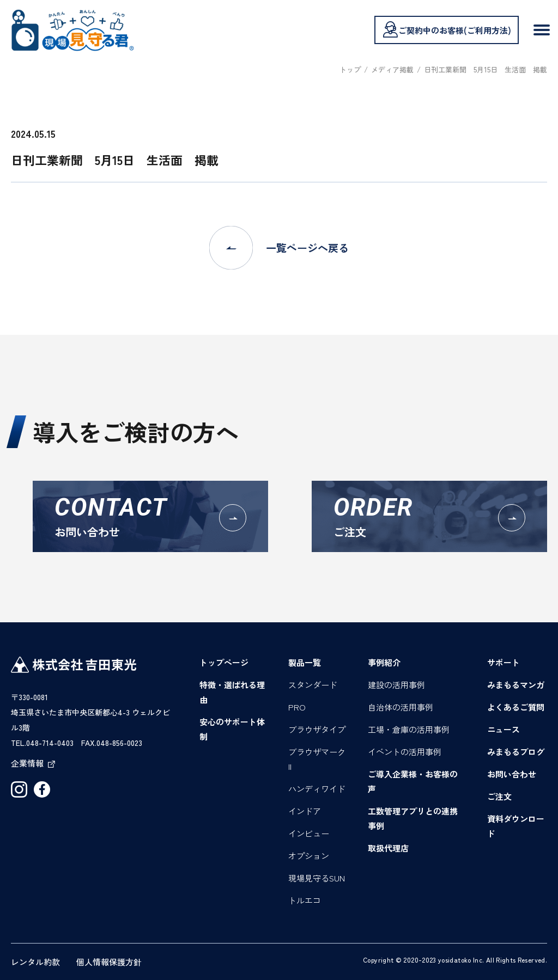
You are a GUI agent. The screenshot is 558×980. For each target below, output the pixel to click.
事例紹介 (384, 662)
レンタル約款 (35, 962)
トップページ (224, 662)
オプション (309, 856)
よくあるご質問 (516, 707)
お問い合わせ (512, 774)
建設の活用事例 (396, 685)
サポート (504, 662)
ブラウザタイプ (317, 729)
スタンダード (313, 685)
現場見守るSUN (317, 878)
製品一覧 (305, 662)
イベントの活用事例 (405, 752)
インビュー (309, 833)
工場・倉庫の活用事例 (409, 729)
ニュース (504, 729)
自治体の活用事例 (401, 707)
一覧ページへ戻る (279, 248)
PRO (297, 707)
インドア (305, 811)
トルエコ (305, 900)
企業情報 (33, 763)
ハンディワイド (317, 789)
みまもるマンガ (516, 685)
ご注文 (499, 796)
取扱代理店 (388, 848)
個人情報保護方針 (109, 962)
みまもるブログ (516, 752)
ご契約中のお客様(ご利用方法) (447, 29)
